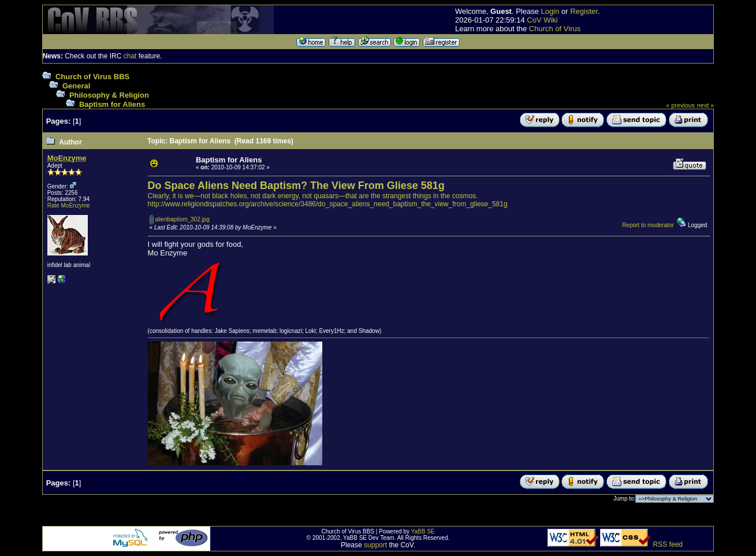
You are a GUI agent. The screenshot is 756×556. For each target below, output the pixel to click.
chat (130, 56)
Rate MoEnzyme (69, 205)
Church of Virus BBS (92, 77)
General (76, 86)
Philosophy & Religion (109, 95)
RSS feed (668, 544)
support (375, 545)
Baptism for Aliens (112, 104)
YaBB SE (423, 531)
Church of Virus (555, 29)
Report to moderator (648, 225)
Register (584, 11)
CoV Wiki (542, 20)
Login (550, 11)
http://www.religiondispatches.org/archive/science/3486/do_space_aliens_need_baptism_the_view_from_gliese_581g (328, 204)
